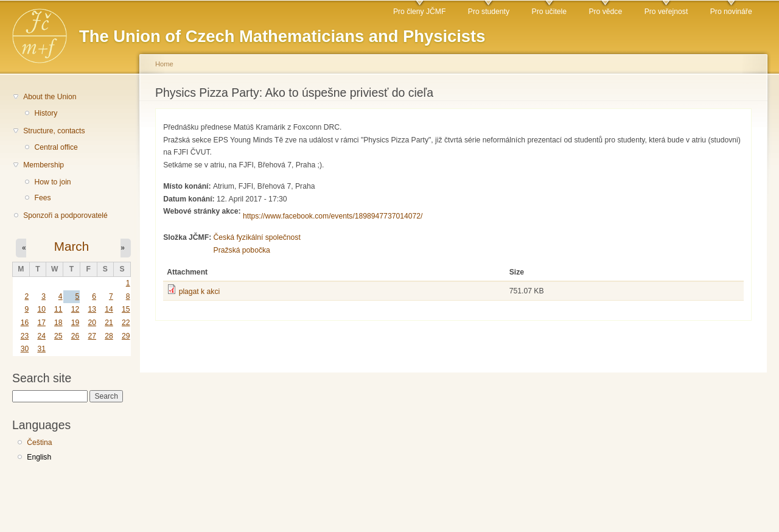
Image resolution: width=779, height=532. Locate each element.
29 (126, 336)
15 (126, 309)
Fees (42, 198)
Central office (56, 147)
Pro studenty (489, 12)
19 (75, 323)
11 (58, 309)
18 (58, 323)
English (39, 457)
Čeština (39, 443)
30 (25, 349)
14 (109, 309)
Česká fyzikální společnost (257, 237)
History (46, 113)
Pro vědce (605, 12)
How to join (52, 182)
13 (92, 309)
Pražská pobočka (242, 250)
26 (75, 336)
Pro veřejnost (666, 12)
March (72, 246)
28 (109, 336)
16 (25, 323)
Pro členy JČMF (419, 12)
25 (58, 336)
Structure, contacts (54, 131)
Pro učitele (549, 12)
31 (41, 349)
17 (41, 323)
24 (41, 336)
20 (92, 323)
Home (164, 64)
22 (126, 323)
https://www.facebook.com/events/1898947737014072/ (333, 216)
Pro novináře (731, 12)
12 (75, 309)
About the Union (50, 97)
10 (41, 309)
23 (25, 336)
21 (109, 323)
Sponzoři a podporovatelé (65, 215)
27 (92, 336)
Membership (44, 165)
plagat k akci (200, 292)
